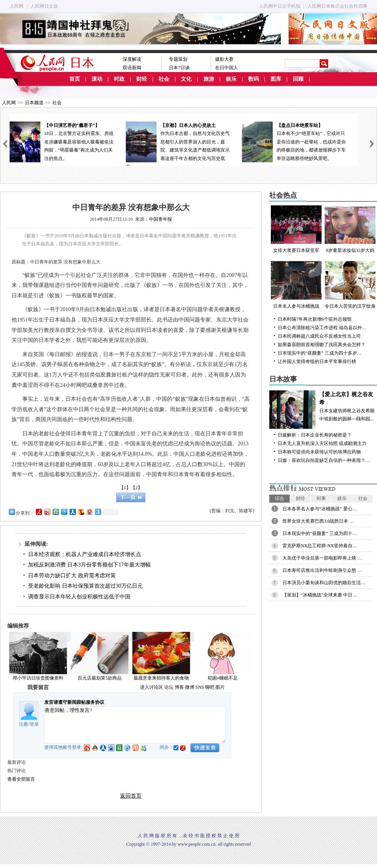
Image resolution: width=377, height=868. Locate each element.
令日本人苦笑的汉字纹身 (350, 285)
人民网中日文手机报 (280, 6)
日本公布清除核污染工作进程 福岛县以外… (322, 328)
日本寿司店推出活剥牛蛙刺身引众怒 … (322, 570)
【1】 (125, 488)
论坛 (169, 687)
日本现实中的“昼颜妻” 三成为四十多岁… (320, 353)
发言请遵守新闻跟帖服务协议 (74, 702)
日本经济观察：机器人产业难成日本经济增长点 (85, 554)
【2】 (137, 488)
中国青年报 (160, 219)
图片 (220, 687)
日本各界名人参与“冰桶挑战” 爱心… (320, 509)
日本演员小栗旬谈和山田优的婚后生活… (324, 583)
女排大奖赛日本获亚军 (296, 229)
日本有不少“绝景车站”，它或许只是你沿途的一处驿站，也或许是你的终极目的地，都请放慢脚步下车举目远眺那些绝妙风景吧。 (300, 141)
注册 (23, 724)
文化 (186, 79)
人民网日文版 (44, 6)
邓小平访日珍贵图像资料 (38, 678)
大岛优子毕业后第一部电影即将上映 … (322, 558)
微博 (190, 687)
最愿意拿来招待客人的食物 (161, 678)
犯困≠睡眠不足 (223, 678)
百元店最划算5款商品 (100, 678)
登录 (34, 724)
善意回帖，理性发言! (135, 725)
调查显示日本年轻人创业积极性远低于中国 (79, 597)
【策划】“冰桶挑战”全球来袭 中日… (320, 595)
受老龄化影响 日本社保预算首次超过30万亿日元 (85, 586)
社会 (164, 79)
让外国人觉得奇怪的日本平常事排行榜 (317, 362)
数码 (254, 79)
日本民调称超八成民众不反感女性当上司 (319, 336)
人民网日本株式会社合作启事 (337, 6)
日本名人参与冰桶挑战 (296, 285)
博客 (179, 687)
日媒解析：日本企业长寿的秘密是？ (315, 435)
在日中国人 (227, 68)
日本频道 (34, 103)
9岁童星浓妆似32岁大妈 (350, 229)
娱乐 (231, 79)
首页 (75, 79)
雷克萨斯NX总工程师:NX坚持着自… (320, 546)
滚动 (97, 79)
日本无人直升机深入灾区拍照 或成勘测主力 (322, 443)
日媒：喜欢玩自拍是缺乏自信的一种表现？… (324, 460)
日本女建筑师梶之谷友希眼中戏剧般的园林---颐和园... (323, 406)
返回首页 (131, 796)
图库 (276, 79)
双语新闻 (132, 68)
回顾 (298, 79)
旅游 (209, 79)
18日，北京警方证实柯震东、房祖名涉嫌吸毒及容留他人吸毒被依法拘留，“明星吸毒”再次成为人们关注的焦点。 (67, 141)
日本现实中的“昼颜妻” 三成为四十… (320, 533)
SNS (200, 687)
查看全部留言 (21, 779)
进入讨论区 (152, 687)
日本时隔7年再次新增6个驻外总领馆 (315, 319)
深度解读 (132, 59)
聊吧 (210, 687)
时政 (119, 79)
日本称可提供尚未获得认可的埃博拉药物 (319, 452)
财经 (142, 79)
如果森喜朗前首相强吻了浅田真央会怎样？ (322, 345)
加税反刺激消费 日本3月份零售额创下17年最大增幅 (89, 565)
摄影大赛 (224, 59)
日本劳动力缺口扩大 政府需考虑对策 (72, 576)
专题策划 (178, 59)
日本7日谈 (179, 68)
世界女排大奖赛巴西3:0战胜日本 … (318, 521)
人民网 (17, 6)
